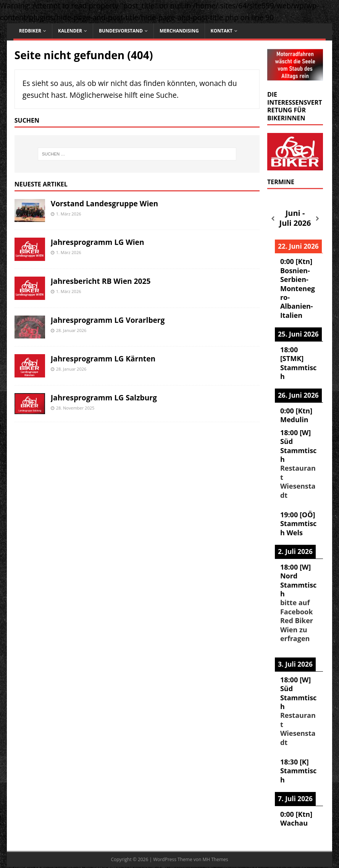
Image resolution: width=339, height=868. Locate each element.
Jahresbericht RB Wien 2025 (101, 281)
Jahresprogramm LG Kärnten (103, 359)
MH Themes (215, 859)
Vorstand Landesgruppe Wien (104, 203)
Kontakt (222, 31)
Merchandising (179, 31)
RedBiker (30, 31)
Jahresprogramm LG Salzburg (104, 398)
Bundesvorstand (121, 31)
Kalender (70, 31)
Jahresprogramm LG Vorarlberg (108, 320)
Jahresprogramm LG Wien (98, 242)
